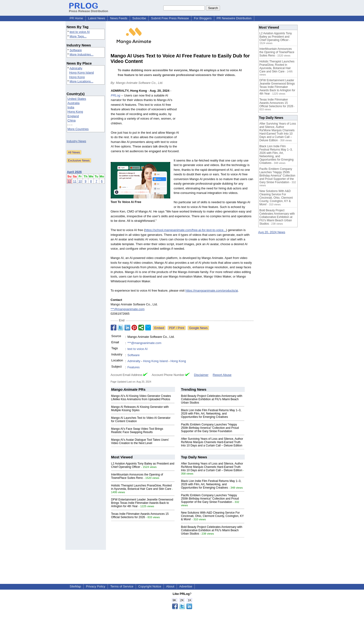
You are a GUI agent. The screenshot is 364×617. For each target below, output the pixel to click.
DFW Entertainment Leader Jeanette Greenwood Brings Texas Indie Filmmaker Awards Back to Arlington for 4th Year (142, 503)
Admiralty (76, 68)
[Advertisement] (218, 123)
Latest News (97, 18)
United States (77, 99)
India (71, 107)
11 (75, 181)
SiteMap (75, 586)
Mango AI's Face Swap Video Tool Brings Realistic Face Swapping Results (137, 430)
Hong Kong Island (82, 73)
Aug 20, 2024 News (272, 232)
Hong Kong (77, 77)
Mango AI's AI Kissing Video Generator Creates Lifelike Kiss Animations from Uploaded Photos (141, 398)
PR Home (76, 18)
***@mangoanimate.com (128, 309)
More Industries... (81, 54)
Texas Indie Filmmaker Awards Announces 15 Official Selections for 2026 (140, 516)
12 (69, 181)
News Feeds (119, 18)
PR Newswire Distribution (234, 18)
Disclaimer (201, 375)
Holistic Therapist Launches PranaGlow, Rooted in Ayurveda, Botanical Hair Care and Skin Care (142, 487)
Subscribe (139, 18)
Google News (198, 328)
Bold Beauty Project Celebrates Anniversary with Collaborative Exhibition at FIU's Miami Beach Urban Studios (212, 399)
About (170, 586)
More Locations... (81, 81)
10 (80, 181)
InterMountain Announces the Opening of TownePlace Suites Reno (137, 476)
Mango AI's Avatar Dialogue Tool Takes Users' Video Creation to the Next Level (140, 441)
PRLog (116, 95)
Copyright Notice (150, 586)
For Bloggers (203, 18)
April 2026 (74, 172)
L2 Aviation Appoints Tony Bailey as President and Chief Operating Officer (276, 37)
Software (76, 50)
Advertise (186, 586)
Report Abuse (222, 375)
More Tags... (78, 36)
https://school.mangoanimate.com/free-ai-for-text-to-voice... (185, 230)
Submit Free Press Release (170, 18)
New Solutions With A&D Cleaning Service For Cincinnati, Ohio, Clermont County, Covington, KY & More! (212, 516)
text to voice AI (80, 32)
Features (133, 367)
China (72, 120)
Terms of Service (122, 586)
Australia (74, 103)
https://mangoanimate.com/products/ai (212, 291)
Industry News (76, 141)
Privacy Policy (96, 586)
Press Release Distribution (89, 9)
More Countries (78, 129)
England (73, 116)
